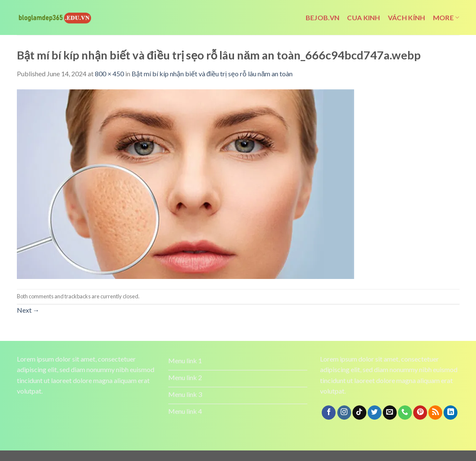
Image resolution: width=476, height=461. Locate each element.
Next (28, 310)
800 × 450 (109, 74)
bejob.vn (323, 17)
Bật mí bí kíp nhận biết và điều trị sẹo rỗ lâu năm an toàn (212, 74)
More (446, 18)
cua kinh (364, 17)
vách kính (407, 17)
